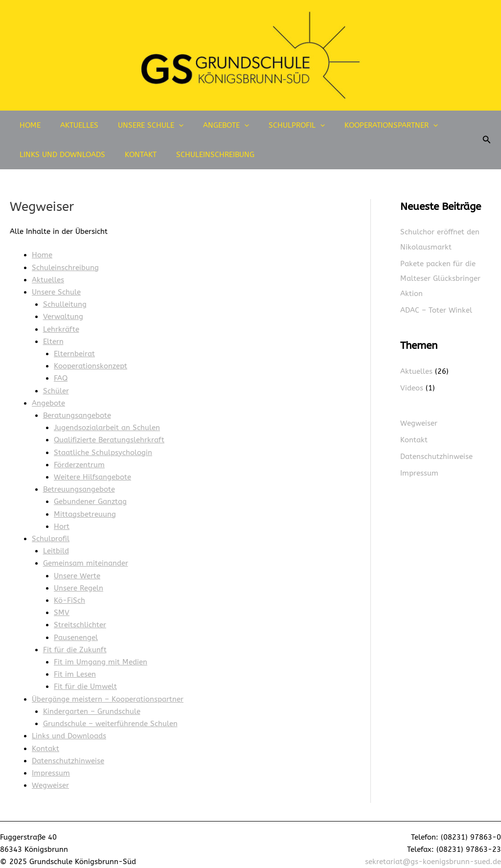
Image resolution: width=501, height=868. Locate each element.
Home (28, 125)
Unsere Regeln (79, 582)
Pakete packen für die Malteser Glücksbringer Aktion (440, 278)
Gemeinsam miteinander (86, 558)
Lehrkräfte (61, 328)
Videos (412, 387)
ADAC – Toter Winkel (436, 309)
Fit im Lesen (75, 667)
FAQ (61, 376)
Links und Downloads (60, 155)
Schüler (56, 388)
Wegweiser (50, 776)
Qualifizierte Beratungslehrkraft (109, 437)
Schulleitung (65, 303)
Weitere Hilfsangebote (92, 473)
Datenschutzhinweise (68, 752)
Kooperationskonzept (91, 364)
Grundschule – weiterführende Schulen (110, 715)
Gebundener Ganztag (90, 497)
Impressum (51, 764)
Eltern (53, 340)
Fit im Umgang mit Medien (101, 655)
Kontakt (133, 155)
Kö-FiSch (69, 594)
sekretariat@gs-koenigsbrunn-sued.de (433, 852)
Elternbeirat (74, 352)
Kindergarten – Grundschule (92, 703)
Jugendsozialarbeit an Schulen (107, 425)
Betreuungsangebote (79, 485)
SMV (62, 606)
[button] (487, 140)
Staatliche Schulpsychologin (103, 449)
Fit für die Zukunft (75, 642)
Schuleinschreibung (203, 155)
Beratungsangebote (77, 412)
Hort (62, 522)
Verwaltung (63, 316)
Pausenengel (76, 631)
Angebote (209, 125)
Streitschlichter (80, 618)
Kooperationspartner (364, 125)
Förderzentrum (79, 461)
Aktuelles (72, 125)
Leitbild (56, 546)
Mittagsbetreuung (85, 509)
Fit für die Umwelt (85, 679)
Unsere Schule (138, 125)
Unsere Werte (77, 570)
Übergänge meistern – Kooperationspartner (108, 691)
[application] (167, 125)
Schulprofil (275, 125)
